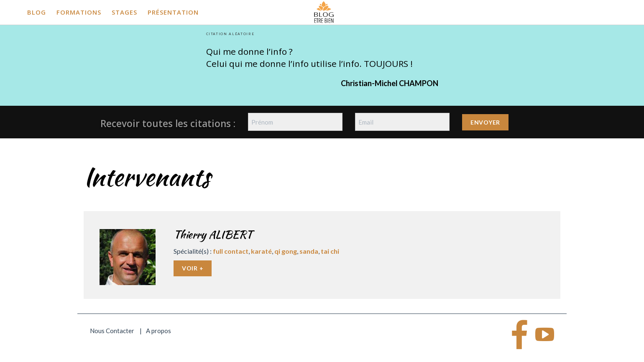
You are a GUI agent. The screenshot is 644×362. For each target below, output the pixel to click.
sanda (309, 251)
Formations (79, 12)
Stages (124, 12)
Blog (37, 12)
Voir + (193, 268)
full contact (231, 251)
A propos (158, 331)
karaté (261, 251)
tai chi (330, 251)
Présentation (173, 12)
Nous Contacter (112, 331)
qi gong (286, 251)
